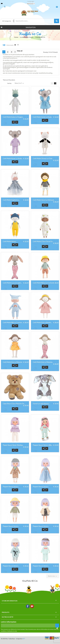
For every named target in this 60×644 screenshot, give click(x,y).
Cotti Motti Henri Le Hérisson (43, 200)
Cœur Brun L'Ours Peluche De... (14, 404)
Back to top (53, 576)
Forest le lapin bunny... (41, 404)
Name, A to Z (19, 83)
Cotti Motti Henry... (10, 241)
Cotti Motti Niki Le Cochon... (13, 323)
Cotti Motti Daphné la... (11, 200)
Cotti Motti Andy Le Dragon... (13, 117)
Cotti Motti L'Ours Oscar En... (43, 241)
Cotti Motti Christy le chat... (43, 159)
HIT (24, 639)
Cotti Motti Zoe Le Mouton (13, 362)
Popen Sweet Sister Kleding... (13, 445)
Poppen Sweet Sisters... (11, 487)
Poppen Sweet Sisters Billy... (43, 445)
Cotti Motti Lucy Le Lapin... (12, 283)
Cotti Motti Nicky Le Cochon (43, 283)
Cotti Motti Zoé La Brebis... (42, 323)
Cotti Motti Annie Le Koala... (13, 159)
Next (15, 52)
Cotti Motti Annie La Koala (42, 117)
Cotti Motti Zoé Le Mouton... (43, 362)
